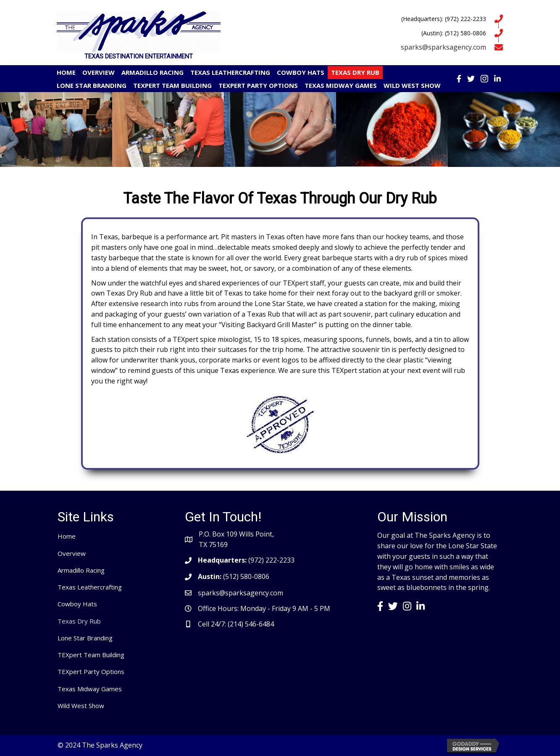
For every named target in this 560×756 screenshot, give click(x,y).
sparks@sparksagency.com (443, 47)
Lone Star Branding (85, 638)
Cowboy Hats (77, 604)
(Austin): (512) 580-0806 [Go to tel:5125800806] (454, 33)
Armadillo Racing (81, 570)
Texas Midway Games (90, 689)
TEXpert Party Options (91, 671)
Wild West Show (81, 706)
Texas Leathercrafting (90, 587)
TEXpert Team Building (91, 655)
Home (67, 536)
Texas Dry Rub (79, 621)
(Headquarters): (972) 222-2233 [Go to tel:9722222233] (444, 19)
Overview (72, 553)
